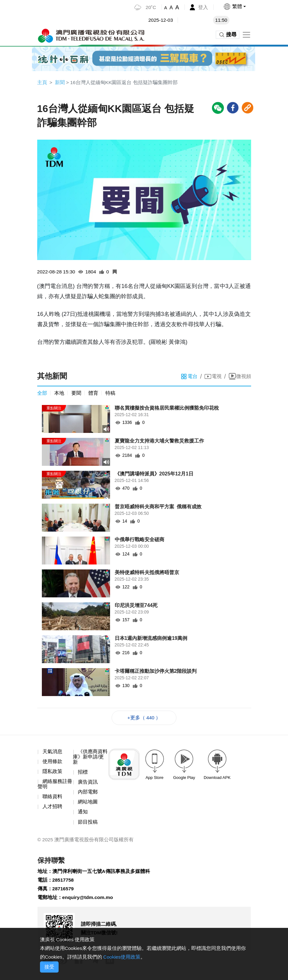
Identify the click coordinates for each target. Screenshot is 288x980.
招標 (83, 773)
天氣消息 (52, 752)
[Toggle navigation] (246, 35)
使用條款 (52, 763)
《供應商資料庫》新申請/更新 (90, 758)
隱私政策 (52, 773)
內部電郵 (88, 794)
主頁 (42, 82)
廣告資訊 (88, 783)
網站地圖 (88, 804)
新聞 (60, 82)
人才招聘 (52, 808)
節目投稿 (88, 824)
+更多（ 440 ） (144, 718)
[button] (234, 7)
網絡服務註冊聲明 (55, 786)
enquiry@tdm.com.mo (89, 901)
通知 (83, 814)
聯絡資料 (52, 798)
